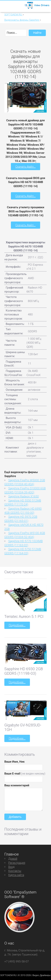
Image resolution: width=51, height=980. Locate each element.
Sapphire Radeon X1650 (24, 496)
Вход (11, 867)
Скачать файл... (26, 166)
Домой (13, 858)
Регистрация (17, 863)
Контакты (15, 871)
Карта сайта (16, 875)
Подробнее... (17, 625)
